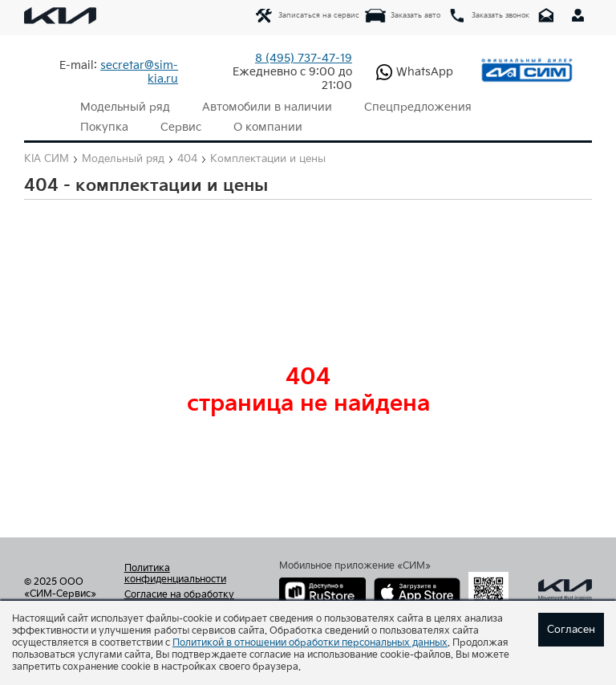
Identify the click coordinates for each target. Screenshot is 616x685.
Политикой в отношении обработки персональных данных (310, 643)
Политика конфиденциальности (175, 574)
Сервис (181, 127)
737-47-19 (304, 58)
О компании (268, 127)
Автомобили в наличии (267, 107)
